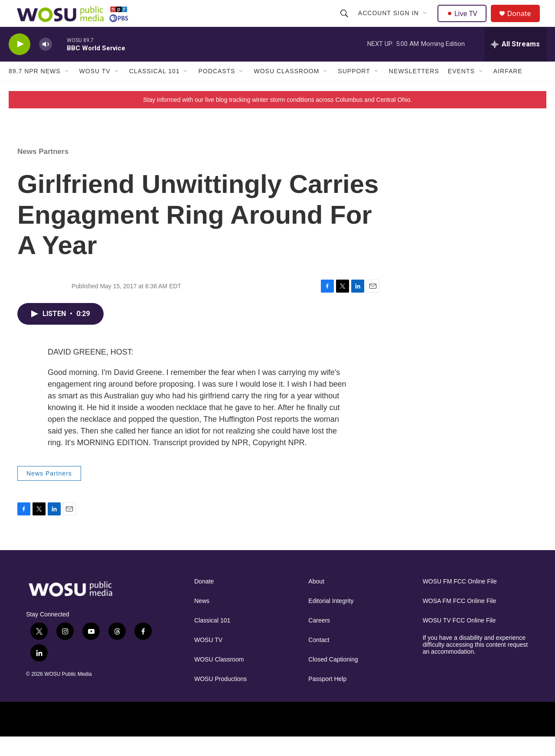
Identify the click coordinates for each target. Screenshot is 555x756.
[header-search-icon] (345, 23)
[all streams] (515, 63)
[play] (20, 63)
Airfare (508, 90)
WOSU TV (95, 90)
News (202, 620)
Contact (319, 659)
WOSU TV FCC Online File (459, 640)
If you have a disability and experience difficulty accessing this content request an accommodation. (475, 664)
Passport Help (327, 698)
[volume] (46, 63)
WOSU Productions (220, 698)
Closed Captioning (333, 679)
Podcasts (217, 90)
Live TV (464, 23)
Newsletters (414, 90)
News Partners (43, 170)
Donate (524, 23)
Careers (319, 640)
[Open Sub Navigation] (426, 23)
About (316, 601)
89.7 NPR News (35, 90)
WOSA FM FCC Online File (460, 620)
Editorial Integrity (331, 620)
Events (461, 90)
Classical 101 (155, 90)
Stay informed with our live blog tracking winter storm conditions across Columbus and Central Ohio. (277, 118)
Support (354, 90)
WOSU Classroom (286, 90)
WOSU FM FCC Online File (460, 601)
